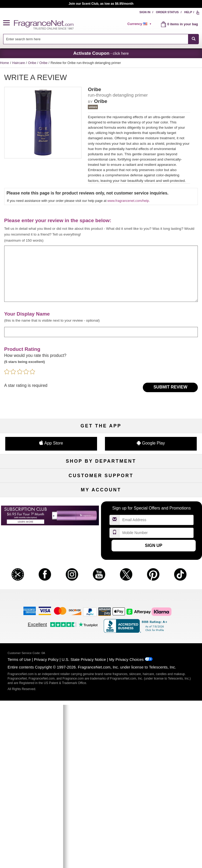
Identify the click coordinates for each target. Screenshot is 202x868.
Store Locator (101, 598)
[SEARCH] (193, 39)
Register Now (32, 650)
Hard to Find (170, 521)
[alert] (140, 24)
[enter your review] (101, 274)
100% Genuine (101, 590)
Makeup (170, 486)
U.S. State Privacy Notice (84, 823)
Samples (101, 486)
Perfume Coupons (170, 581)
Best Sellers (101, 512)
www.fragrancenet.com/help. (128, 201)
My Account (32, 641)
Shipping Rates (101, 581)
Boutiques (32, 512)
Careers (170, 590)
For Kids (170, 478)
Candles (170, 495)
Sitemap (170, 572)
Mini (170, 512)
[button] (9, 23)
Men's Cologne (32, 495)
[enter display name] (101, 332)
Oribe (33, 63)
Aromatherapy (101, 503)
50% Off (101, 478)
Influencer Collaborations (32, 607)
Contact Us (32, 572)
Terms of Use (19, 823)
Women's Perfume (32, 486)
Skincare (101, 495)
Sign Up (154, 709)
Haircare (19, 63)
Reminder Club (101, 650)
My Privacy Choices (126, 823)
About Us (32, 581)
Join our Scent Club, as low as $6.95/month (101, 4)
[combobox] (101, 39)
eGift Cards (32, 590)
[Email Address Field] (156, 683)
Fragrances (32, 478)
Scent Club (101, 529)
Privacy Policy (46, 823)
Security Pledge (101, 572)
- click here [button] (101, 53)
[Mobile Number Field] (156, 696)
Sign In (145, 12)
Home (4, 63)
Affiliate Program (170, 564)
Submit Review (170, 387)
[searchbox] (96, 39)
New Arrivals (170, 503)
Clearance (101, 521)
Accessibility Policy (32, 598)
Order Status (167, 12)
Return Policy (101, 564)
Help (188, 12)
